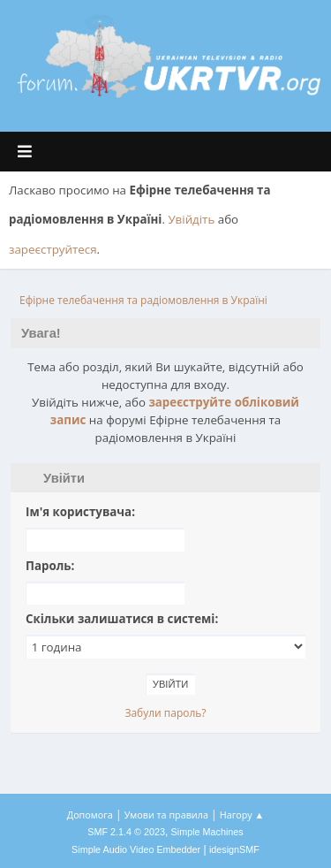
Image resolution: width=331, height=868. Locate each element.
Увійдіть (191, 219)
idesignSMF (234, 849)
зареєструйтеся (53, 249)
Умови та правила (166, 815)
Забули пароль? (165, 713)
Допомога (90, 815)
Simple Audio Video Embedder (136, 849)
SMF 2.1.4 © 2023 (126, 832)
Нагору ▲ (242, 815)
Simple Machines (207, 832)
